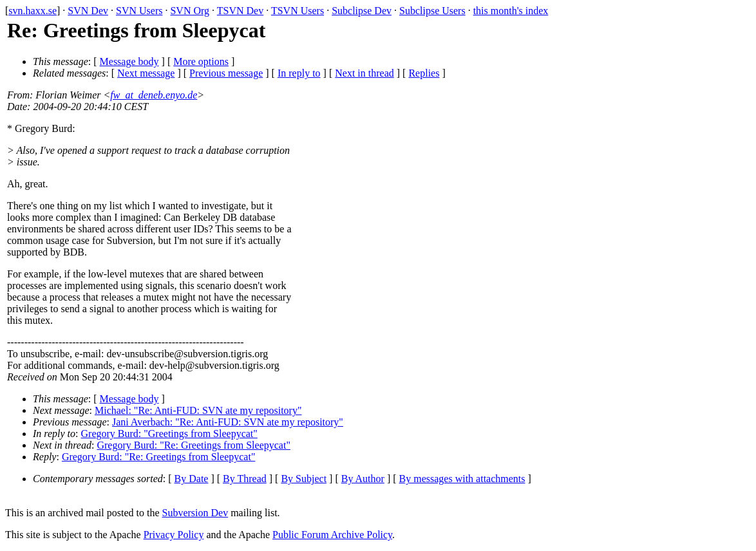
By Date (192, 479)
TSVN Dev (240, 11)
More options (201, 61)
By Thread (245, 479)
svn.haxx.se (33, 11)
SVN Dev (88, 11)
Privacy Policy (174, 535)
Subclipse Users (432, 11)
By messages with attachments (462, 479)
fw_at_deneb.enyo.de (154, 95)
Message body (129, 61)
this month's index (511, 11)
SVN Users (139, 11)
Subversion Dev (195, 513)
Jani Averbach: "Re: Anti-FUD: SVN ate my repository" (228, 422)
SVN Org (190, 11)
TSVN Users (298, 11)
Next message (146, 73)
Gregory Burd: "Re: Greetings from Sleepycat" (194, 445)
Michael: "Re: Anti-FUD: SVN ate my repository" (198, 410)
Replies (424, 73)
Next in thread (364, 73)
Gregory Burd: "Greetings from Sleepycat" (169, 434)
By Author (363, 479)
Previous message (226, 73)
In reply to (299, 73)
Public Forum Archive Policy (332, 535)
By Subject (304, 479)
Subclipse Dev (362, 11)
